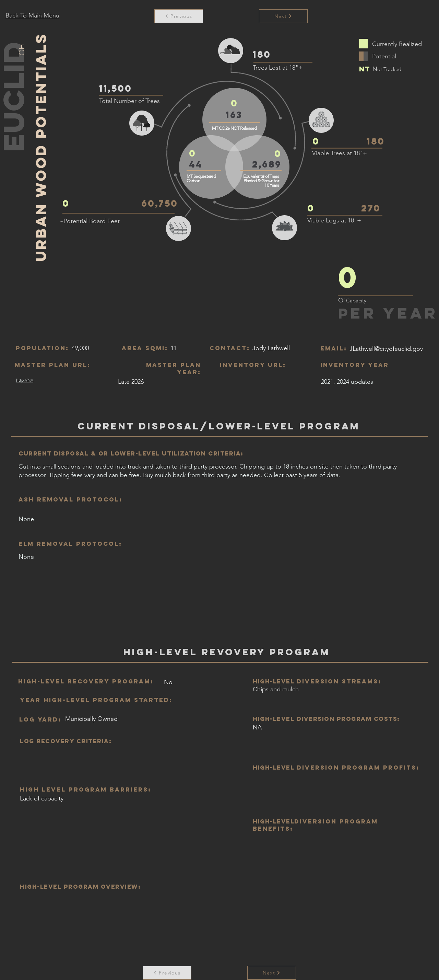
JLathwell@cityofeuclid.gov (386, 349)
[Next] (272, 973)
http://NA (25, 380)
